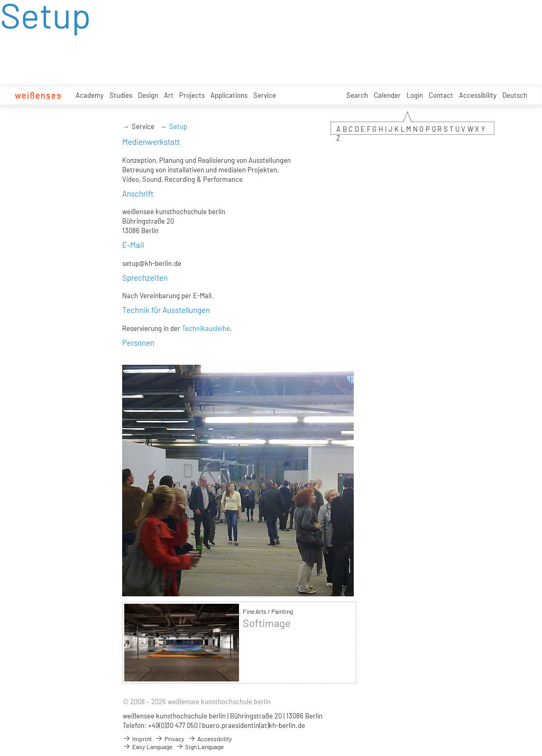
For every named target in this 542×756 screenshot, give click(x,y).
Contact (441, 95)
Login (415, 95)
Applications (229, 95)
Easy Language (148, 746)
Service (265, 95)
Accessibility (478, 95)
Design (148, 95)
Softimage (267, 623)
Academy (90, 95)
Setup (178, 126)
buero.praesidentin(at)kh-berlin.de (254, 725)
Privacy (170, 739)
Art (169, 95)
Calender (387, 95)
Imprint (137, 739)
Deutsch (515, 95)
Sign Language (200, 746)
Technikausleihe (206, 328)
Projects (192, 95)
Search (357, 95)
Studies (121, 95)
